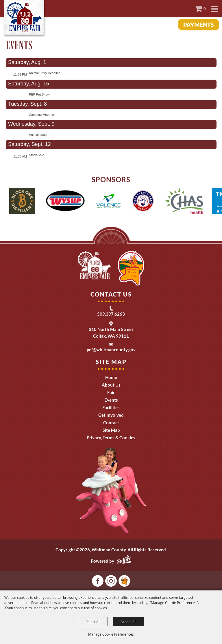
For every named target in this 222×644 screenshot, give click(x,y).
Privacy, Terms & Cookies (111, 438)
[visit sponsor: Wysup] (69, 202)
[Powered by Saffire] (124, 561)
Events (111, 400)
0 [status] (205, 9)
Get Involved (111, 415)
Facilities (111, 407)
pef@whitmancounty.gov (111, 350)
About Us (111, 385)
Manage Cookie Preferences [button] (111, 634)
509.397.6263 (111, 314)
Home (111, 377)
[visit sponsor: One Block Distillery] (25, 202)
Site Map (111, 430)
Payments (199, 25)
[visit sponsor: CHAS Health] (187, 202)
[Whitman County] (24, 19)
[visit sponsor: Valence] (112, 202)
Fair (111, 392)
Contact (111, 422)
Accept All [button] (128, 622)
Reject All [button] (93, 622)
